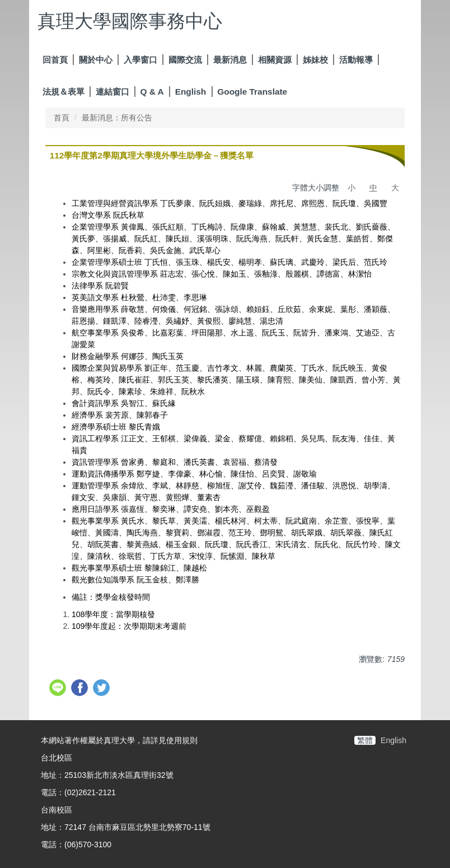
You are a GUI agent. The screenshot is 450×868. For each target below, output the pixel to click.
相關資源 (275, 60)
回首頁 (55, 60)
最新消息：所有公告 (117, 118)
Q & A (152, 92)
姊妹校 (315, 60)
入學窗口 (140, 60)
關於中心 (96, 60)
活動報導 (356, 60)
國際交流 (185, 60)
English (191, 92)
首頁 (62, 118)
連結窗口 (112, 92)
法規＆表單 (64, 92)
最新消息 (230, 60)
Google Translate (252, 92)
